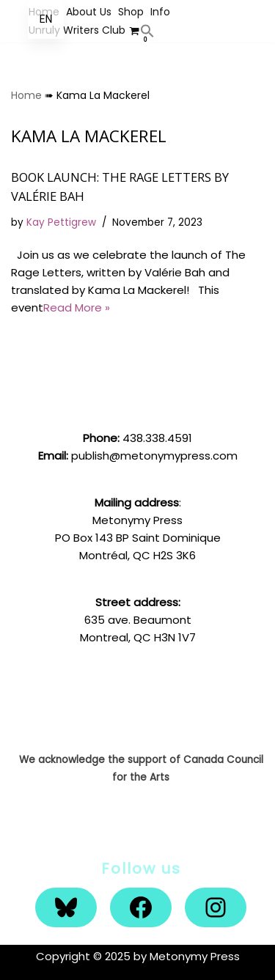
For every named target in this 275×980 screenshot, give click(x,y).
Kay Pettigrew (61, 222)
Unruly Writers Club (77, 30)
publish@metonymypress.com (154, 456)
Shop (131, 12)
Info (160, 12)
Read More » (77, 307)
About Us (89, 12)
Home (26, 95)
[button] (147, 30)
